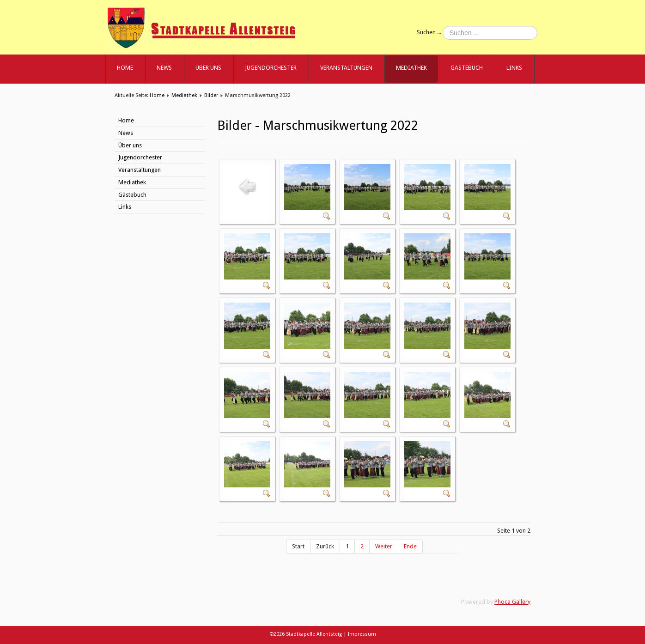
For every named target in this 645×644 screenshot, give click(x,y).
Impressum (362, 634)
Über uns (208, 68)
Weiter (384, 546)
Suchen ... (429, 32)
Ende (410, 546)
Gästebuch (467, 68)
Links (514, 68)
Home (125, 68)
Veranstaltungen (346, 68)
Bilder (211, 95)
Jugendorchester (271, 68)
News (164, 68)
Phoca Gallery (512, 602)
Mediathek (411, 68)
